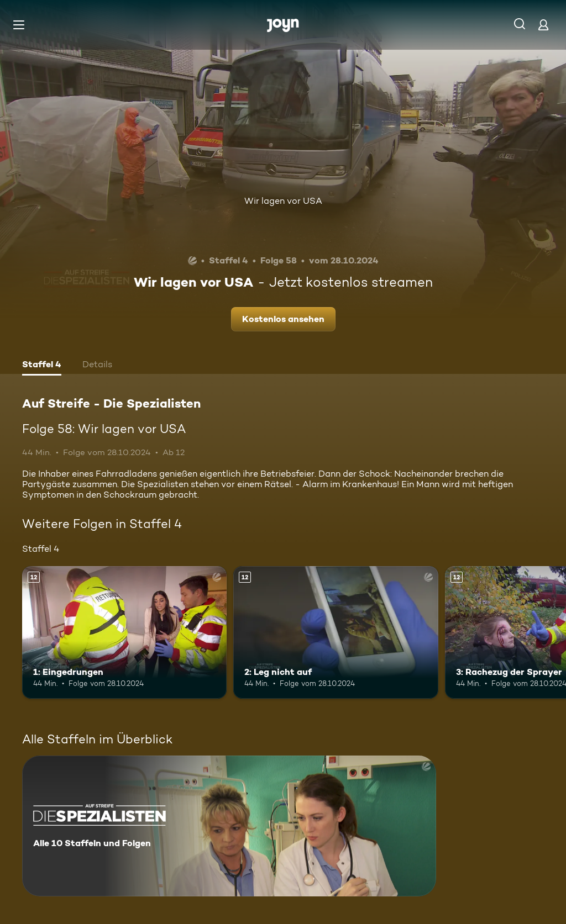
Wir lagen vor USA (283, 201)
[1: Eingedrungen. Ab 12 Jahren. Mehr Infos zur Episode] (124, 633)
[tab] (42, 366)
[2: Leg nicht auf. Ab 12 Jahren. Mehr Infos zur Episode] (336, 633)
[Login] (543, 25)
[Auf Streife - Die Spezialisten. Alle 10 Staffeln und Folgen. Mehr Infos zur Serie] (229, 826)
